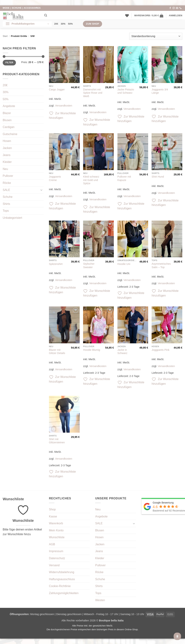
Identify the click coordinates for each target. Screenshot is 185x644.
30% (63, 24)
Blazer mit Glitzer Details (57, 352)
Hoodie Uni (124, 264)
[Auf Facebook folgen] (170, 8)
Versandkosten (64, 106)
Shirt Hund (158, 177)
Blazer (7, 113)
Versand (54, 565)
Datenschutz (57, 558)
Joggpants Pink (160, 350)
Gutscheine (10, 134)
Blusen (7, 120)
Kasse (53, 516)
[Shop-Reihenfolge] (156, 36)
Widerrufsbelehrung (62, 572)
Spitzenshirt (56, 264)
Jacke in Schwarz (122, 352)
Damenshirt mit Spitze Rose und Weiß (93, 93)
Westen (100, 600)
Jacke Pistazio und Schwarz (126, 91)
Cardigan (9, 127)
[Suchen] (46, 15)
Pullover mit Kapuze (124, 178)
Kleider (7, 162)
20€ (56, 24)
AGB (52, 544)
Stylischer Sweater (89, 266)
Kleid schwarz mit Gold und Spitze (91, 180)
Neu (5, 169)
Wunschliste (57, 537)
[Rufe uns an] (180, 8)
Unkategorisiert (12, 218)
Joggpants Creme (55, 178)
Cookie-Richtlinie (60, 586)
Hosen (7, 141)
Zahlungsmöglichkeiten (64, 593)
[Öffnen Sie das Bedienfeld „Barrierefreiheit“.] (177, 636)
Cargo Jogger (57, 89)
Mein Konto (56, 530)
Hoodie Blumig (92, 350)
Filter (9, 63)
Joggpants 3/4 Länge (160, 91)
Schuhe (8, 197)
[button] (149, 16)
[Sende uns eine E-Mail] (177, 8)
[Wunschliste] (127, 16)
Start (5, 36)
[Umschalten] (41, 190)
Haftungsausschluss (62, 579)
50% (70, 24)
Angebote (9, 106)
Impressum (56, 551)
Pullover (8, 176)
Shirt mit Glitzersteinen (57, 441)
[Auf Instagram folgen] (174, 8)
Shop (52, 509)
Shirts (6, 204)
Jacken (7, 148)
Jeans (7, 155)
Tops (6, 211)
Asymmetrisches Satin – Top (161, 266)
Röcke (7, 183)
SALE (6, 190)
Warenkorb (56, 523)
